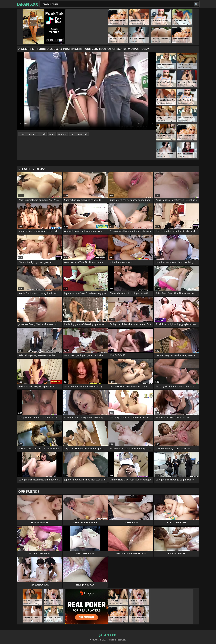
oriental (62, 134)
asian (23, 134)
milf (44, 134)
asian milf (83, 134)
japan (52, 134)
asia (72, 134)
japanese (34, 134)
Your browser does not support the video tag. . (86, 91)
